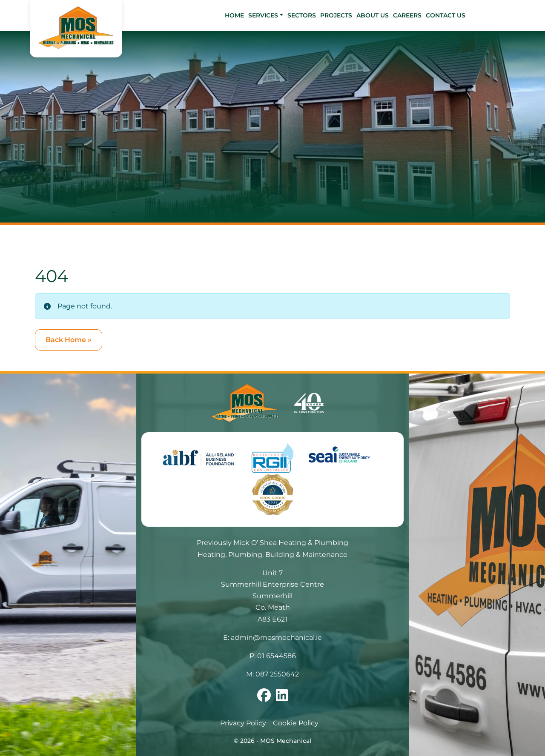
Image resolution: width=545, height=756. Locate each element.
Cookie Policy (296, 723)
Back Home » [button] (69, 340)
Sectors (302, 15)
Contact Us (446, 15)
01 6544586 (277, 656)
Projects (336, 15)
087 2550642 (277, 674)
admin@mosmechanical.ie (276, 638)
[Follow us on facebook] (264, 698)
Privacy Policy (243, 723)
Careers (407, 15)
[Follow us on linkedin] (282, 698)
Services (263, 15)
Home (234, 15)
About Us (373, 15)
